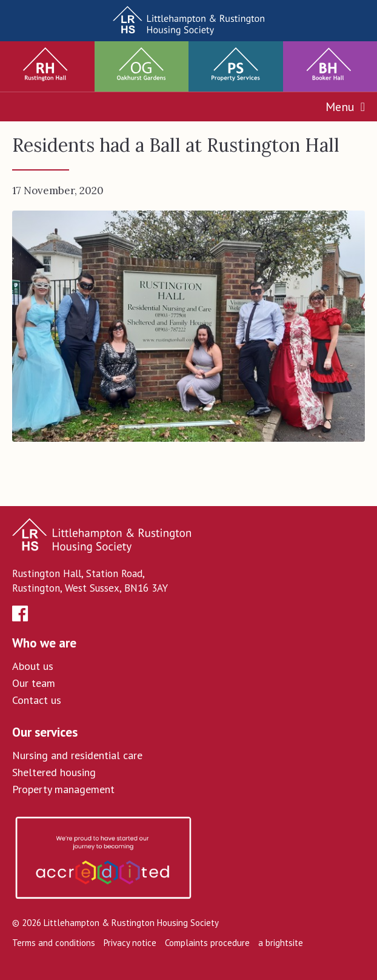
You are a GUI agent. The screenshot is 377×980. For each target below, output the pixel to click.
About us (33, 666)
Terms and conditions (54, 943)
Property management (63, 789)
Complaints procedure (207, 943)
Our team (34, 683)
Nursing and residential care (77, 755)
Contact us (37, 700)
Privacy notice (130, 943)
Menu (345, 107)
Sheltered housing (54, 772)
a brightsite (281, 943)
